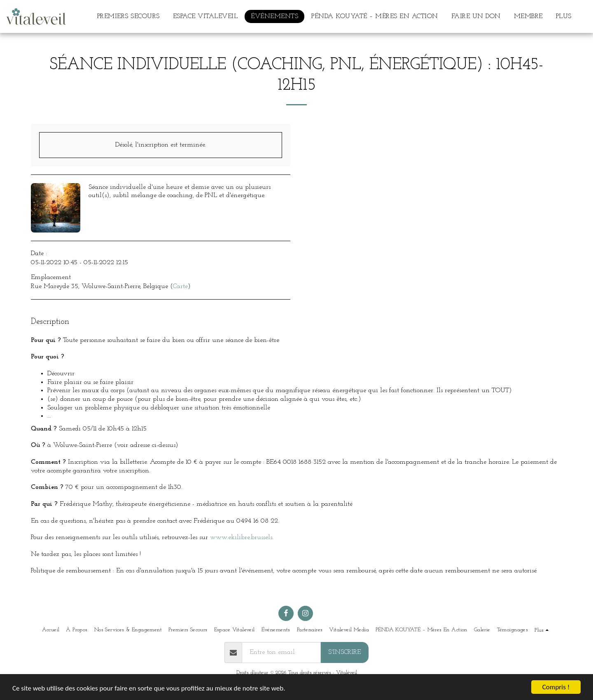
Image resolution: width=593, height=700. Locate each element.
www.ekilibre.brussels (241, 537)
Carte (180, 286)
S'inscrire (344, 652)
